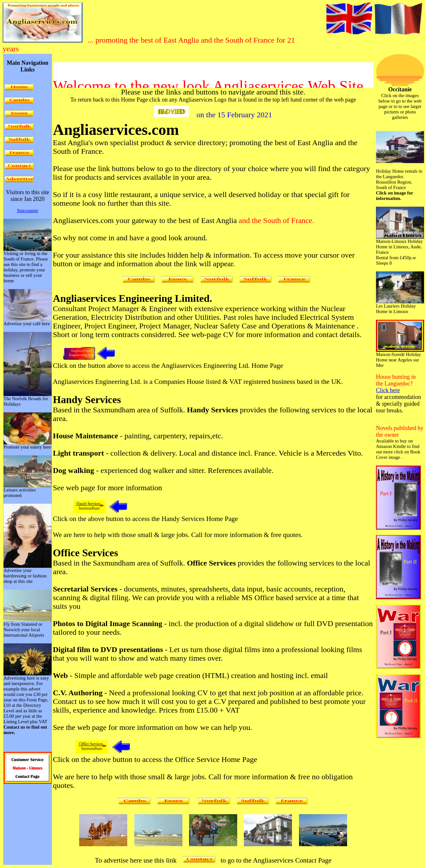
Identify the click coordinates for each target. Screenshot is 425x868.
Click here (388, 390)
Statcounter (28, 211)
